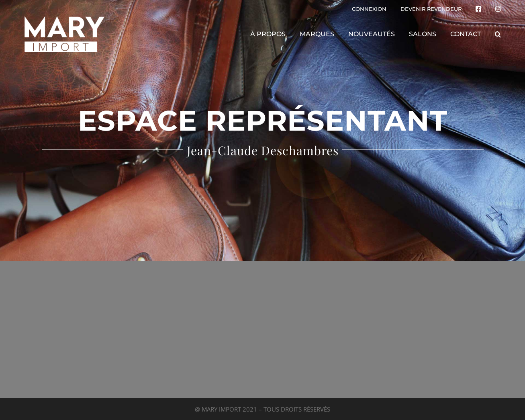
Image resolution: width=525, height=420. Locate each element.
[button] (498, 34)
